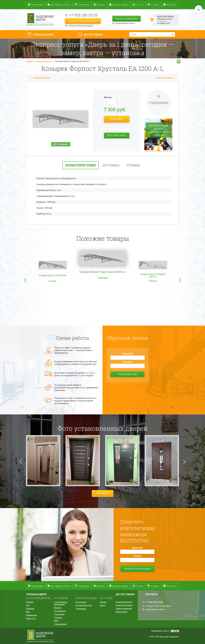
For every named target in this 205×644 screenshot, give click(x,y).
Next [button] (180, 280)
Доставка (111, 165)
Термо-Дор (31, 618)
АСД (28, 605)
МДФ (56, 621)
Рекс (28, 612)
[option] (103, 288)
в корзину (117, 119)
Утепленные (81, 609)
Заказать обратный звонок (83, 21)
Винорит (58, 608)
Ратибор (30, 602)
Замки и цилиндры (124, 609)
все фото (103, 493)
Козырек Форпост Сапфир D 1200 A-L (153, 275)
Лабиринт (30, 609)
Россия (103, 602)
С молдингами (60, 624)
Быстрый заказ (117, 135)
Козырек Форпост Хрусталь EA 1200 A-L (103, 272)
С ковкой (58, 618)
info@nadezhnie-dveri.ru (125, 23)
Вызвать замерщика (126, 19)
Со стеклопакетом (83, 605)
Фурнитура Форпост (124, 605)
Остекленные (60, 611)
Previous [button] (25, 280)
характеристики (80, 165)
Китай (103, 605)
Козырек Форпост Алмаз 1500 (52, 275)
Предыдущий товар (42, 78)
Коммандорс (32, 615)
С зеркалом (59, 614)
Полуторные (81, 602)
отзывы (133, 165)
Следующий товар (164, 78)
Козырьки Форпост (44, 61)
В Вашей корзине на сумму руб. (166, 20)
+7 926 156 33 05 (83, 15)
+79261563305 (158, 103)
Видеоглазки (122, 612)
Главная (30, 61)
